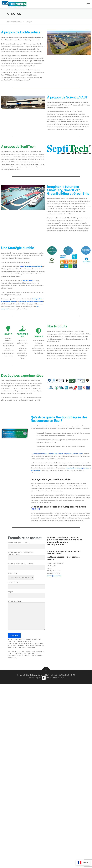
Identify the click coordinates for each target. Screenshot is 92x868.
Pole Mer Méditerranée (9, 301)
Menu (88, 4)
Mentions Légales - (35, 678)
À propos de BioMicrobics (21, 32)
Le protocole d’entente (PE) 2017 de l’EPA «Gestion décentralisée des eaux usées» (57, 454)
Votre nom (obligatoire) (26, 545)
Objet (26, 594)
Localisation (14, 582)
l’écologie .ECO (37, 299)
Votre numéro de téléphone (26, 566)
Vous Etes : (13, 573)
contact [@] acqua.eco (54, 576)
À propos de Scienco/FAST (67, 97)
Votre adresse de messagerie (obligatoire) (26, 555)
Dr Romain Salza (36, 675)
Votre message (26, 615)
